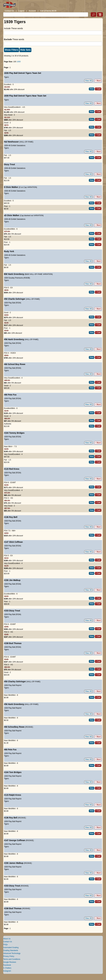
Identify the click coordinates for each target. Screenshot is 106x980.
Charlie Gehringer (17, 299)
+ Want (98, 81)
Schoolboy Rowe (16, 727)
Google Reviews (10, 962)
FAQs (5, 945)
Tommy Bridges (17, 433)
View (92, 89)
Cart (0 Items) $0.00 (48, 11)
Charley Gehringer (17, 681)
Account (32, 11)
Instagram (7, 971)
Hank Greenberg (16, 274)
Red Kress (14, 469)
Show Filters (12, 50)
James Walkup (16, 863)
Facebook (7, 965)
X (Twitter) (7, 968)
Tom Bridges (15, 772)
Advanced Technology (12, 953)
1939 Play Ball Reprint (13, 685)
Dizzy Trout (9, 164)
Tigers (6, 77)
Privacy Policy (9, 956)
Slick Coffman (16, 542)
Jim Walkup (15, 580)
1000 (19, 62)
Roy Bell (13, 517)
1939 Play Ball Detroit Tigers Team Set (23, 73)
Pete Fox (12, 395)
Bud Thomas (15, 643)
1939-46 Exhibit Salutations (15, 146)
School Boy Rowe (17, 364)
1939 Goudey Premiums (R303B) (17, 278)
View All (88, 81)
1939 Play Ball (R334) (13, 303)
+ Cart (98, 89)
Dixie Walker (12, 187)
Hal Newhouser (11, 142)
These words (14, 39)
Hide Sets (25, 50)
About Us (7, 939)
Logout (21, 11)
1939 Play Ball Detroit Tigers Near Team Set (25, 96)
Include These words (13, 28)
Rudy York (9, 251)
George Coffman (17, 840)
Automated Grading (11, 947)
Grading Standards (11, 950)
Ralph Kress (15, 795)
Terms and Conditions (12, 959)
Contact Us (9, 11)
